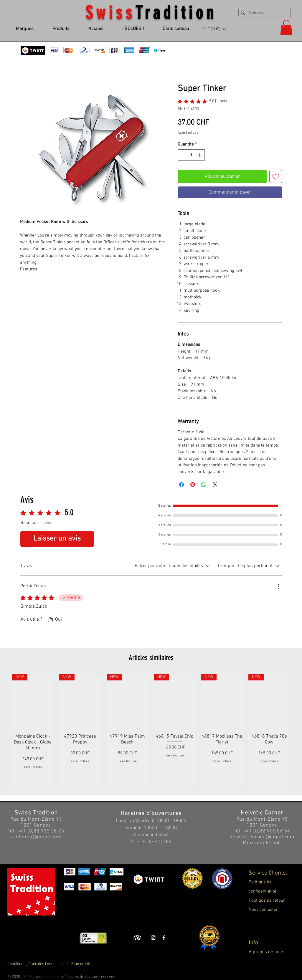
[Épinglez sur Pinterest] (193, 485)
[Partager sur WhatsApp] (204, 485)
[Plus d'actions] (278, 586)
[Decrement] (183, 155)
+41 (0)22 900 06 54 (267, 831)
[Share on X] (215, 485)
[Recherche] (263, 13)
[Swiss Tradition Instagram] (153, 938)
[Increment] (200, 155)
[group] (151, 732)
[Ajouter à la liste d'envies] (276, 176)
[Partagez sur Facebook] (181, 485)
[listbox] (214, 29)
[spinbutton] (191, 155)
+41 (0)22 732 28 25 (41, 831)
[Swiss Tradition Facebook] (164, 938)
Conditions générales (26, 964)
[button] (214, 29)
